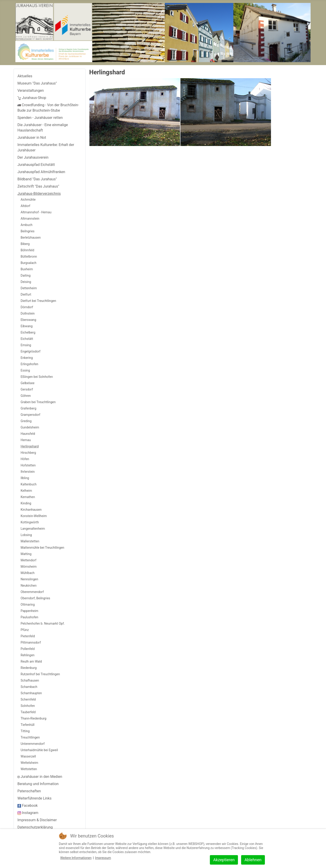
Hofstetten (28, 465)
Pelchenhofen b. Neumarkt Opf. (43, 623)
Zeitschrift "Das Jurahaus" (38, 186)
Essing (25, 370)
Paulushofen (29, 617)
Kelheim (26, 491)
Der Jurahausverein (33, 157)
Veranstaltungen (31, 91)
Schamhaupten (31, 693)
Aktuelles (25, 76)
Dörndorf (27, 307)
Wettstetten (29, 769)
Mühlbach (28, 573)
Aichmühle (28, 200)
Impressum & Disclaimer (37, 820)
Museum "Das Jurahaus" (37, 83)
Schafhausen (30, 680)
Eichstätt (27, 339)
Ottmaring (28, 605)
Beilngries (28, 231)
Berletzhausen (31, 238)
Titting (25, 731)
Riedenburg (29, 668)
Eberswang (28, 320)
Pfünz (25, 630)
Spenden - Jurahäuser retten (40, 118)
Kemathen (28, 497)
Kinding (26, 503)
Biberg (25, 244)
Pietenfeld (28, 636)
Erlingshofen (29, 364)
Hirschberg (28, 453)
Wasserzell (28, 756)
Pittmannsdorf (31, 642)
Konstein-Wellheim (34, 516)
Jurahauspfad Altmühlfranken (41, 172)
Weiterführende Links (35, 798)
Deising (26, 282)
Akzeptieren (224, 860)
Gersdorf (27, 389)
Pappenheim (29, 611)
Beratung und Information (38, 784)
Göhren (26, 396)
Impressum (103, 858)
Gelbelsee (28, 383)
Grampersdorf (30, 415)
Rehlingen (28, 655)
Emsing (26, 345)
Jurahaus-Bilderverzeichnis (39, 194)
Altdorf (25, 206)
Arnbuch (26, 225)
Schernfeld (28, 699)
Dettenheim (29, 288)
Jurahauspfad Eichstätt (36, 165)
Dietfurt (26, 294)
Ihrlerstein (28, 472)
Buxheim (27, 269)
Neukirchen (29, 586)
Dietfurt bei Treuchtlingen (38, 301)
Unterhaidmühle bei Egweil (39, 750)
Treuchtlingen (30, 737)
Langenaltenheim (33, 529)
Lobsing (26, 535)
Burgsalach (29, 263)
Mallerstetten (30, 541)
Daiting (26, 275)
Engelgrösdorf (31, 351)
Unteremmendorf (33, 744)
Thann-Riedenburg (34, 718)
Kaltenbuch (29, 484)
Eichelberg (28, 332)
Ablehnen (253, 860)
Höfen (25, 459)
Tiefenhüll (28, 725)
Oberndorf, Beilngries (35, 598)
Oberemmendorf (32, 592)
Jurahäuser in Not (32, 138)
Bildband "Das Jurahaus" (37, 179)
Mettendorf (29, 560)
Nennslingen (29, 579)
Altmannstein (30, 219)
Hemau (26, 440)
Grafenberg (28, 408)
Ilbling (25, 478)
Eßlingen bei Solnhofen (37, 377)
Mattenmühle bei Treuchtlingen (42, 548)
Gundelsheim (30, 427)
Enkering (27, 358)
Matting (26, 554)
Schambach (29, 687)
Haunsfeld (28, 434)
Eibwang (27, 326)
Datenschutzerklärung (35, 827)
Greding (26, 421)
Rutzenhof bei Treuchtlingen (40, 674)
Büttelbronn (29, 256)
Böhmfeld (27, 250)
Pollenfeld (28, 649)
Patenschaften (29, 791)
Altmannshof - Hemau (36, 212)
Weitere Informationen (76, 858)
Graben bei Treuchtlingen (38, 402)
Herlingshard (30, 446)
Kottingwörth (30, 522)
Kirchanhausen (31, 510)
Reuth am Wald (31, 661)
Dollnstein (28, 313)
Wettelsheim (29, 763)
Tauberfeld (28, 712)
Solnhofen (28, 706)
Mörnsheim (29, 567)
